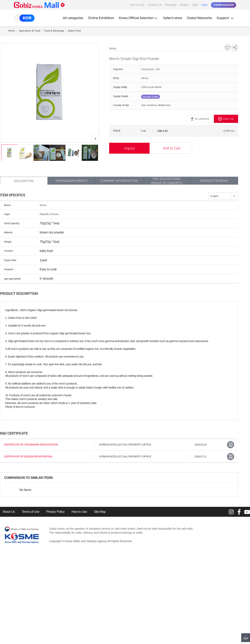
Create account (224, 5)
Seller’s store (173, 18)
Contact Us (155, 5)
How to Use (137, 5)
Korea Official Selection (139, 18)
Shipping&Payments (71, 181)
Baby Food (75, 31)
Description (24, 181)
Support (226, 18)
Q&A (195, 5)
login (204, 5)
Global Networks (199, 18)
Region (184, 5)
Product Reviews (214, 181)
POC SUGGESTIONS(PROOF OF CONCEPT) (167, 181)
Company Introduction (119, 181)
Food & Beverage (54, 31)
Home (11, 31)
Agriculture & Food (30, 31)
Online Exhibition (101, 18)
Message (171, 5)
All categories (73, 18)
